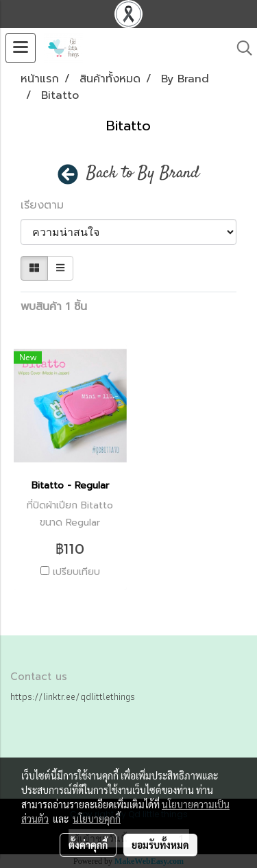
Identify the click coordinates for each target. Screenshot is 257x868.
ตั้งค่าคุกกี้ (88, 845)
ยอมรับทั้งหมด (160, 845)
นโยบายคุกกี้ (97, 819)
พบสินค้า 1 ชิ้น (54, 307)
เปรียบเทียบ (76, 572)
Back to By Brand (143, 174)
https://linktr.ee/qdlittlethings (73, 696)
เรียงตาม (48, 205)
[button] (240, 48)
